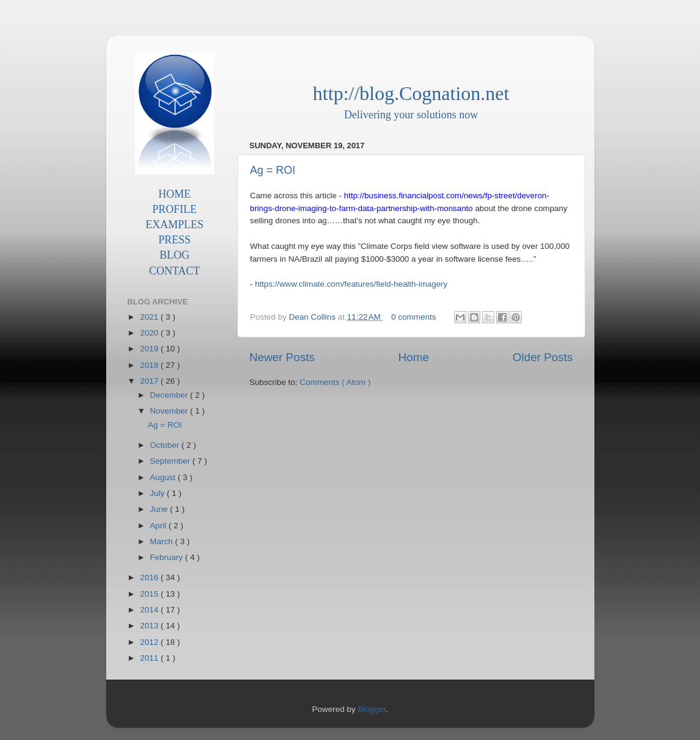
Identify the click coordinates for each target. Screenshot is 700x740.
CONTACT (175, 271)
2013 (150, 626)
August (164, 477)
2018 (150, 365)
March (163, 541)
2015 (150, 594)
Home (414, 357)
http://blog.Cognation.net (411, 93)
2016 (150, 577)
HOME (175, 194)
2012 (150, 642)
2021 (150, 317)
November (170, 411)
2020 (150, 333)
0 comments (415, 317)
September (171, 461)
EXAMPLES (174, 225)
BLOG (175, 255)
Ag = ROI (273, 170)
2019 (150, 349)
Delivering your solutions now (411, 115)
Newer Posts (282, 357)
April (160, 526)
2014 (150, 610)
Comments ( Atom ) (335, 382)
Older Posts (543, 357)
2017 (150, 381)
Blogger (372, 709)
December (170, 395)
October (166, 445)
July (159, 493)
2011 (150, 658)
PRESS (174, 240)
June (160, 509)
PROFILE (174, 209)
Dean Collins (313, 317)
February (168, 557)
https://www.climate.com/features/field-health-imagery (352, 284)
